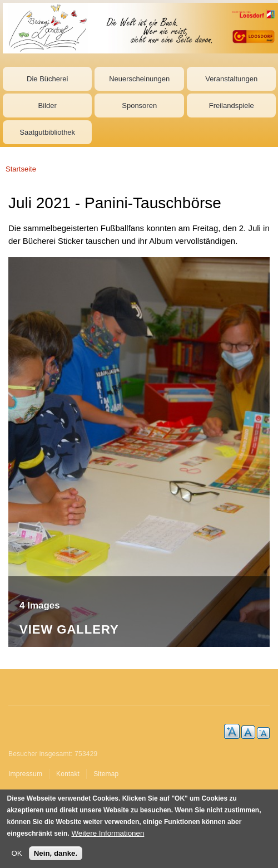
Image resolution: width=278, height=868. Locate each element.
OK (17, 854)
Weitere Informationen (108, 834)
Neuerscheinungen (139, 79)
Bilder (48, 106)
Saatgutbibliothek (47, 132)
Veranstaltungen (231, 79)
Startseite (21, 169)
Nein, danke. (56, 854)
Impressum (25, 774)
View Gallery (69, 630)
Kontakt (68, 774)
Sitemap (106, 774)
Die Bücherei (47, 79)
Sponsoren (139, 106)
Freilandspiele (232, 106)
